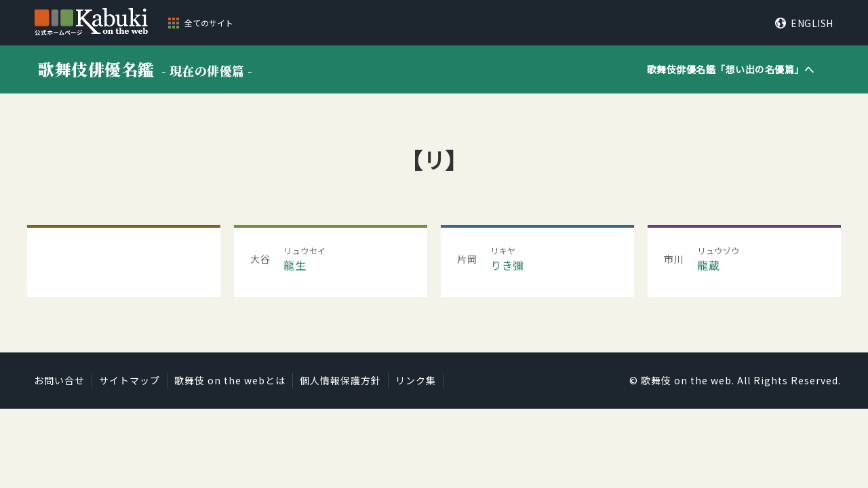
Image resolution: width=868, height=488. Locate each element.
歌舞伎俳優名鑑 (145, 69)
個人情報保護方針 (340, 380)
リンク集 (416, 380)
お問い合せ (59, 380)
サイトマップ (130, 380)
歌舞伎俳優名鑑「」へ (731, 69)
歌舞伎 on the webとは (230, 380)
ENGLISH (812, 23)
